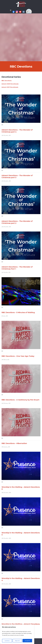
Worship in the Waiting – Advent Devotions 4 (21, 579)
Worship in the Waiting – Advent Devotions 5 (21, 534)
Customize (7, 641)
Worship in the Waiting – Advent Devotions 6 (21, 488)
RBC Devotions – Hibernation (14, 443)
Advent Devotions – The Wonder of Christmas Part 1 (17, 268)
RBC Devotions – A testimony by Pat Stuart (20, 400)
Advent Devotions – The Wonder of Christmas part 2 (17, 222)
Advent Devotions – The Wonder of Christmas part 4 (17, 131)
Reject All (17, 641)
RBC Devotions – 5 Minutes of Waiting (18, 312)
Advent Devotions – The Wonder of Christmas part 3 (17, 176)
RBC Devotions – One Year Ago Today (18, 356)
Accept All (27, 641)
